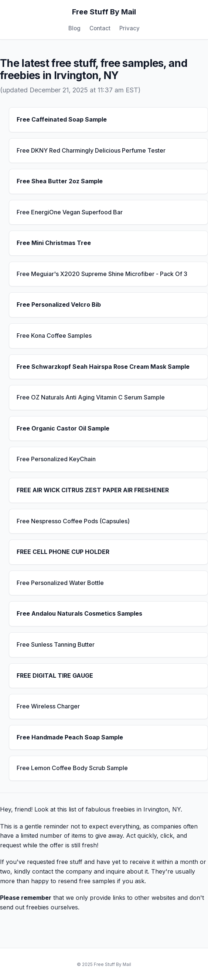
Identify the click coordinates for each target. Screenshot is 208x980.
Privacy (129, 28)
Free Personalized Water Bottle (60, 583)
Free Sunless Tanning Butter (56, 644)
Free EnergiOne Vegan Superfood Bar (70, 212)
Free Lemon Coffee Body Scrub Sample (72, 768)
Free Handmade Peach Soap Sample (70, 737)
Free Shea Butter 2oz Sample (60, 181)
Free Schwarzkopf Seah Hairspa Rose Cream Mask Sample (103, 367)
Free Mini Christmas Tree (54, 243)
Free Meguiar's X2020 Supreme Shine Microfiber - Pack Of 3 (102, 274)
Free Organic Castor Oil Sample (63, 428)
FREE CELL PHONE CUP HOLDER (63, 552)
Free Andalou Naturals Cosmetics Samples (79, 613)
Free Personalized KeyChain (56, 459)
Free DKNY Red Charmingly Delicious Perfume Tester (91, 150)
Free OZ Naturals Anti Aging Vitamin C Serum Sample (91, 397)
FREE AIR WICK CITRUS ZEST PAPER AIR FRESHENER (93, 490)
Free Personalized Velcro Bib (59, 304)
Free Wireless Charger (48, 706)
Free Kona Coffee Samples (54, 336)
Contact (100, 28)
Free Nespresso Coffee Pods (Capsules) (73, 521)
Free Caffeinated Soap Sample (62, 119)
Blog (74, 28)
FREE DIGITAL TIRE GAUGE (55, 676)
